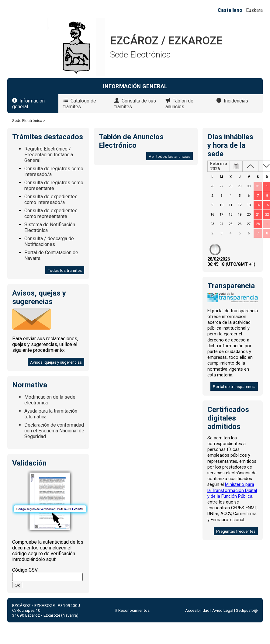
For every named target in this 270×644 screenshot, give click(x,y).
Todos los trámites (65, 270)
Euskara (254, 10)
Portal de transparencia (234, 386)
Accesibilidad (197, 610)
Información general (28, 104)
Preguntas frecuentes (236, 531)
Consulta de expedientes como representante (51, 213)
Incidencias (236, 101)
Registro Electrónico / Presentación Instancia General (49, 155)
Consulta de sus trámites (135, 104)
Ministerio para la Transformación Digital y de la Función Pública (232, 490)
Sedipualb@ (247, 610)
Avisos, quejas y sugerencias (56, 362)
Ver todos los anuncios (170, 156)
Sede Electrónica (27, 120)
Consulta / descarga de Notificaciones (49, 241)
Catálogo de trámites (80, 104)
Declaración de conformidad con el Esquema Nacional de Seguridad (54, 431)
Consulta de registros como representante (54, 185)
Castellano (230, 10)
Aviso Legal (223, 610)
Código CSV (25, 570)
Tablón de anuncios (179, 104)
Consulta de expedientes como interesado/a (51, 199)
